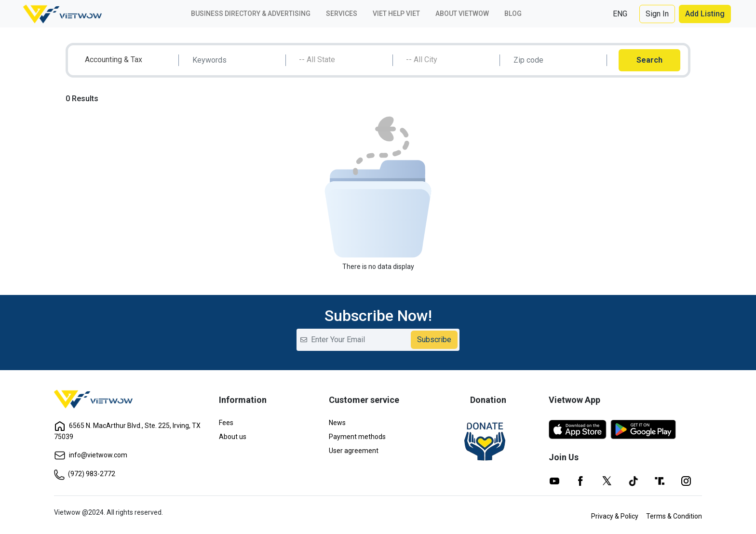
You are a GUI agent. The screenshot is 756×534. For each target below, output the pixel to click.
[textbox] (343, 60)
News (337, 423)
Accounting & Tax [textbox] (114, 60)
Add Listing (705, 14)
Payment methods (357, 437)
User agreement (354, 451)
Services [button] (342, 13)
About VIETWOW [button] (462, 13)
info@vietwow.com (91, 455)
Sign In (657, 14)
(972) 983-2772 (85, 474)
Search (649, 60)
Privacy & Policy (615, 516)
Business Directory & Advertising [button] (251, 13)
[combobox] (129, 60)
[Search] (236, 60)
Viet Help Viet (396, 13)
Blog (513, 13)
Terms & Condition (674, 516)
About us (233, 437)
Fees (226, 423)
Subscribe (434, 340)
